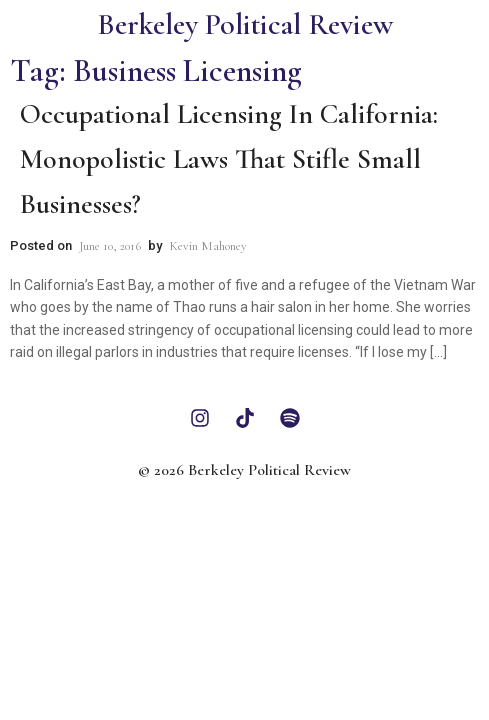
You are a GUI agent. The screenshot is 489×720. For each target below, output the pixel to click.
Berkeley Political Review (245, 24)
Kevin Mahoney (208, 246)
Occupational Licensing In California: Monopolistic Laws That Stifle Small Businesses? (229, 159)
